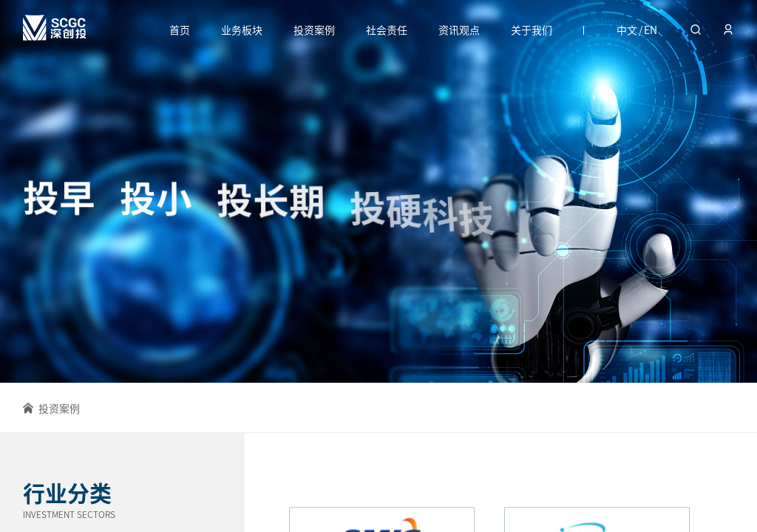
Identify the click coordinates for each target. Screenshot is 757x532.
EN (651, 30)
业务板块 (242, 30)
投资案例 (314, 30)
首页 (180, 30)
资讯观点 (459, 30)
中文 (627, 30)
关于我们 (532, 30)
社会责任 (387, 30)
